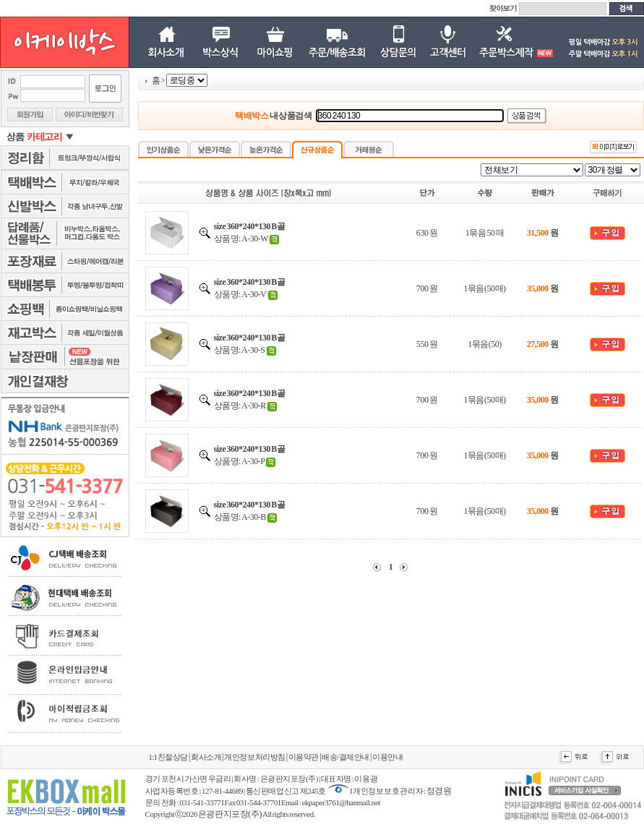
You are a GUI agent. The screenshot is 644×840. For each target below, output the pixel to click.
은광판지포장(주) (230, 814)
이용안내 (387, 757)
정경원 (439, 791)
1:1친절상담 (168, 757)
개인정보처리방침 (254, 757)
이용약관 (304, 757)
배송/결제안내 (345, 757)
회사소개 (206, 757)
